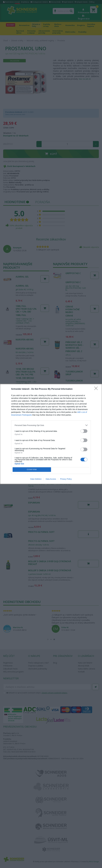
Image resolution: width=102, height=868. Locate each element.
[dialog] (51, 434)
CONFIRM (32, 470)
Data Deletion (36, 479)
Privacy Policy (66, 479)
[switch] (84, 431)
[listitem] (51, 425)
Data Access (51, 479)
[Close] (97, 389)
